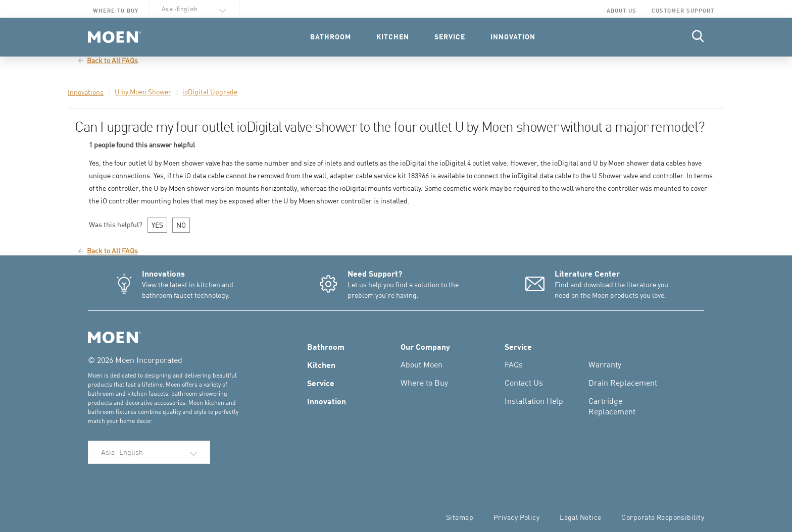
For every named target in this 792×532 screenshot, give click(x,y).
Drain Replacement (623, 383)
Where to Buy (116, 10)
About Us (622, 10)
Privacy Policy (516, 517)
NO (181, 225)
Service (321, 383)
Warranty (605, 364)
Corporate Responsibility (663, 517)
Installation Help (534, 401)
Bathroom (326, 346)
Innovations (86, 92)
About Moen (422, 364)
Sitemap (460, 517)
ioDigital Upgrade (210, 92)
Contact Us (524, 383)
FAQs (514, 364)
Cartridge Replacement (612, 406)
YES (157, 225)
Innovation (327, 401)
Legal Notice (580, 517)
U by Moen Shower (143, 92)
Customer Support (683, 10)
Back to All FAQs (108, 60)
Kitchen (321, 364)
